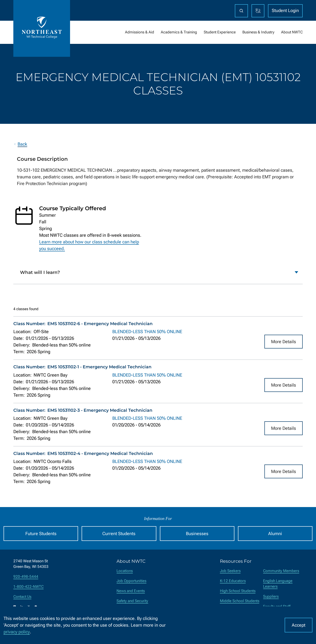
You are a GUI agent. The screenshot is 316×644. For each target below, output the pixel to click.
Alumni (275, 534)
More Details (284, 342)
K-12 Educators (233, 581)
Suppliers (271, 596)
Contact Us (22, 597)
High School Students (238, 591)
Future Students (41, 534)
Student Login (285, 10)
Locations (125, 571)
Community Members (281, 571)
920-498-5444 (26, 577)
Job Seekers (230, 571)
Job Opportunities (131, 581)
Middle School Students (240, 601)
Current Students (119, 534)
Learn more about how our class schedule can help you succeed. (89, 245)
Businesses (197, 534)
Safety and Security (132, 601)
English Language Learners (278, 584)
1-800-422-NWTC (28, 587)
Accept (299, 625)
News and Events (131, 591)
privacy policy (17, 632)
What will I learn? (40, 272)
